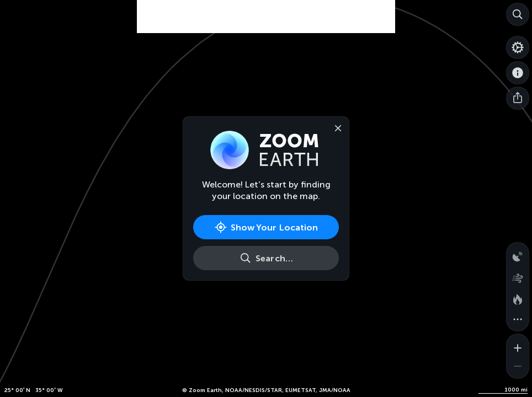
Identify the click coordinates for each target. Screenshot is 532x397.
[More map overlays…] (518, 320)
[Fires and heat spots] (518, 298)
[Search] (518, 14)
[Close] (336, 127)
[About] (518, 73)
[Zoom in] (518, 345)
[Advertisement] (266, 17)
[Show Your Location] (266, 227)
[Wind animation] (518, 276)
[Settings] (518, 47)
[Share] (518, 98)
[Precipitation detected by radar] (518, 254)
